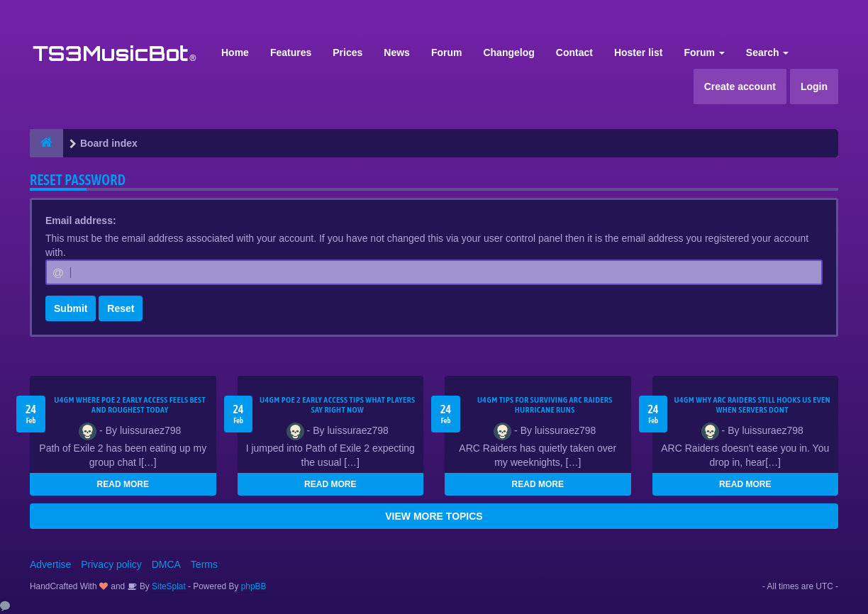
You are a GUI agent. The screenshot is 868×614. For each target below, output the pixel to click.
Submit (71, 308)
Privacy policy (111, 564)
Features (291, 52)
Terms (204, 564)
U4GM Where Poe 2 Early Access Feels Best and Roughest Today (130, 405)
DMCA (166, 564)
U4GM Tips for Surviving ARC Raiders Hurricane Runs (545, 405)
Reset (121, 308)
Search (768, 52)
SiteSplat (168, 586)
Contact (574, 52)
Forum (447, 52)
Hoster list (638, 52)
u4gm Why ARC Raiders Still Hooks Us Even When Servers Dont (752, 405)
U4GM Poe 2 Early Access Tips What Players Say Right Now (337, 405)
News (397, 52)
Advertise (50, 564)
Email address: (81, 221)
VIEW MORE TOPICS (434, 516)
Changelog (508, 52)
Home (235, 52)
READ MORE (123, 484)
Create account (740, 86)
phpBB (254, 586)
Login (814, 86)
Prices (347, 52)
